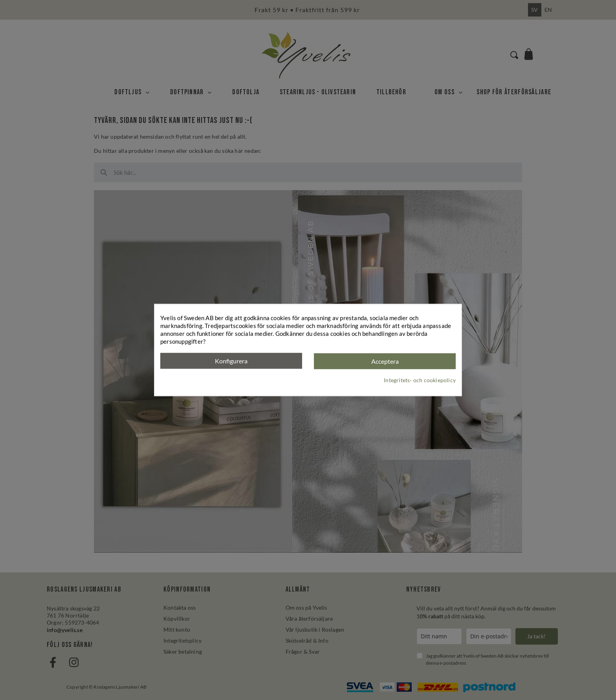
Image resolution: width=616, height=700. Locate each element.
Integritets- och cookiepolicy (420, 380)
